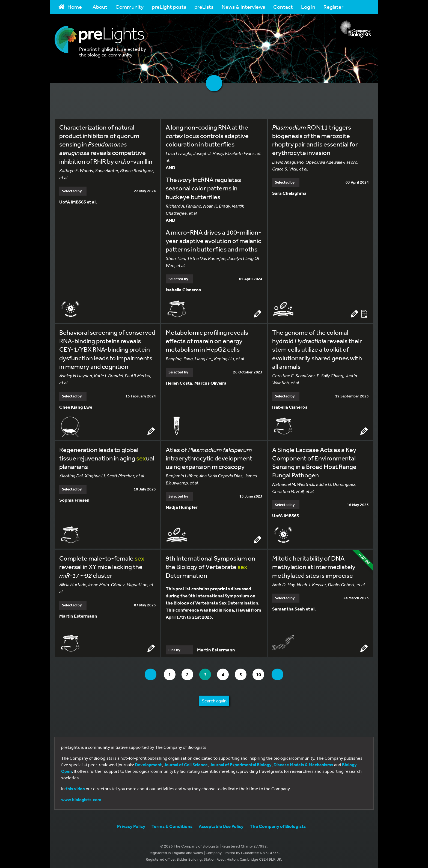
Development (148, 764)
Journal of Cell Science (186, 764)
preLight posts (169, 7)
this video (75, 788)
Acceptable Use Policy (221, 825)
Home (70, 7)
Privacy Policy (131, 825)
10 (263, 673)
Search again (214, 700)
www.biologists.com (81, 798)
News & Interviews (243, 7)
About (100, 7)
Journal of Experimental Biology (241, 764)
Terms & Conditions (172, 825)
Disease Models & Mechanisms (303, 764)
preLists (204, 7)
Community (130, 7)
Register (333, 7)
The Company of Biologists (278, 825)
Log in (308, 7)
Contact (283, 7)
